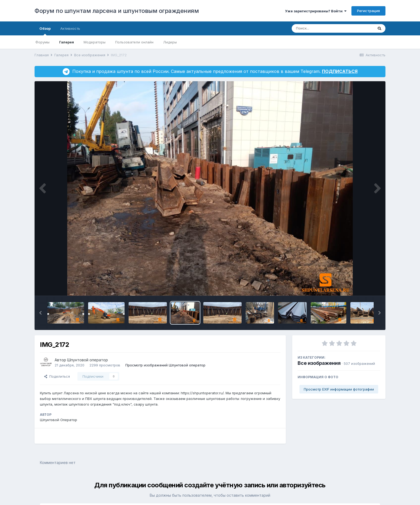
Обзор (45, 31)
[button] (40, 313)
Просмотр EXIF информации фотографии (339, 389)
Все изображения (319, 363)
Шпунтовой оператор (88, 360)
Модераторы (95, 42)
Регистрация (368, 11)
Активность (70, 28)
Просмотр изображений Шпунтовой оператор (165, 365)
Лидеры (170, 42)
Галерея (67, 42)
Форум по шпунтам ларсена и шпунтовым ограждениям (117, 11)
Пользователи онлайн (134, 42)
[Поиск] (322, 28)
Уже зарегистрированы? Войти (316, 11)
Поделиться (57, 376)
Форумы (42, 42)
